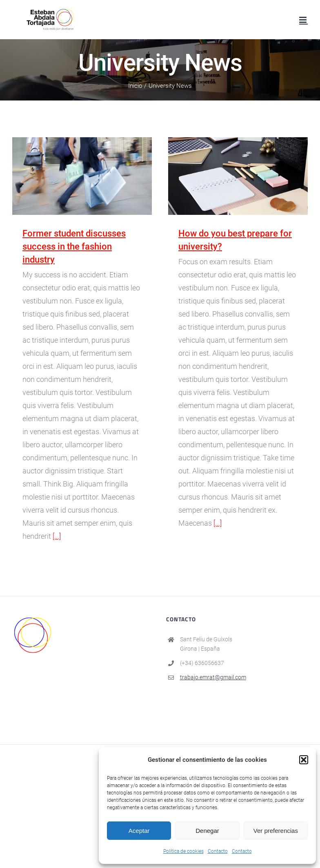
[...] (57, 536)
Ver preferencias (276, 831)
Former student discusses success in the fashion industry (74, 247)
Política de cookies (183, 851)
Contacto (218, 851)
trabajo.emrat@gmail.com (213, 677)
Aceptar (139, 831)
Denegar (207, 831)
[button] (304, 760)
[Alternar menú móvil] (303, 20)
